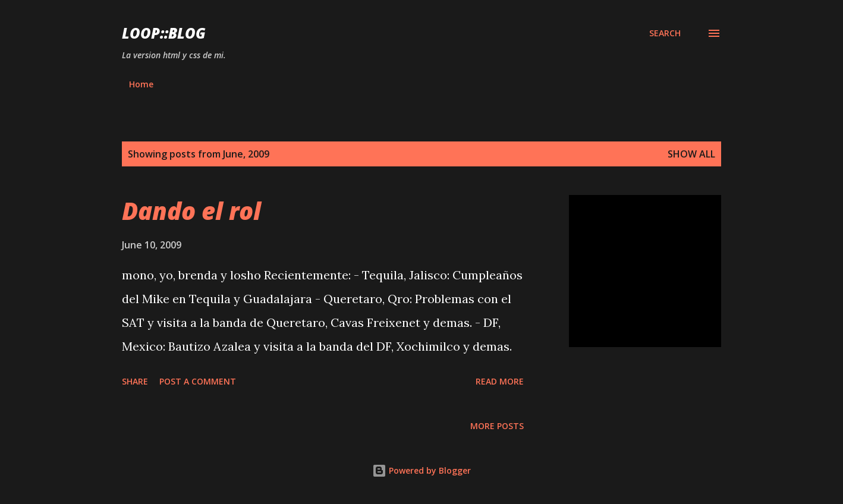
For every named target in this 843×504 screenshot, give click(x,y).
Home (141, 84)
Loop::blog (164, 33)
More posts (497, 426)
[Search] (665, 33)
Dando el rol (191, 211)
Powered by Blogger (421, 470)
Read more (500, 381)
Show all (691, 154)
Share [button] (135, 381)
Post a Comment (198, 381)
